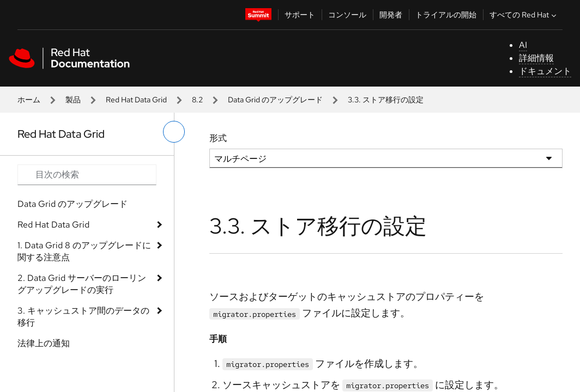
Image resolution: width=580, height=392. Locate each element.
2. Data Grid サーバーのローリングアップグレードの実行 (82, 284)
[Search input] (87, 175)
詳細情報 (536, 58)
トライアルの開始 (446, 15)
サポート (300, 15)
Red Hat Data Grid (136, 100)
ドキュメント (545, 71)
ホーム (29, 100)
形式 (218, 138)
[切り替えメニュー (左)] (174, 132)
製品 (73, 100)
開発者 (391, 15)
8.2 (197, 100)
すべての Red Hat (524, 15)
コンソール (347, 15)
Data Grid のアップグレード (275, 100)
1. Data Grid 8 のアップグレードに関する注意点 (84, 251)
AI (523, 45)
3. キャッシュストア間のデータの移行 (83, 317)
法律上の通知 (44, 343)
